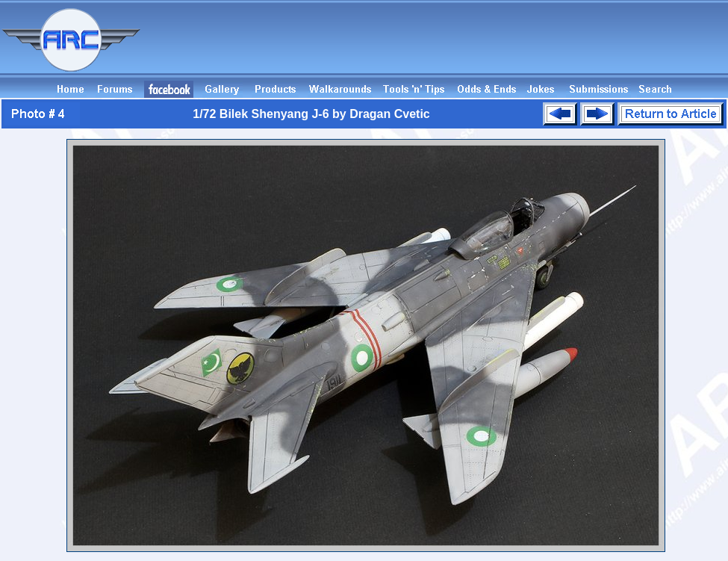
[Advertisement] (456, 47)
